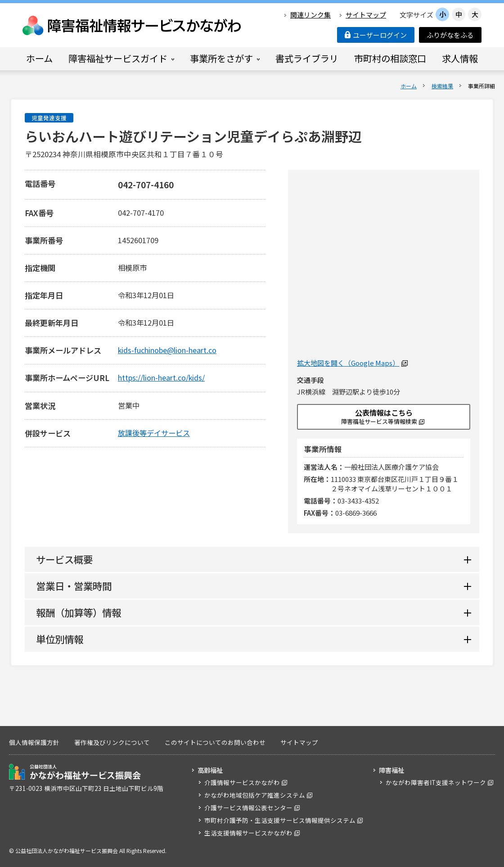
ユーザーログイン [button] (376, 35)
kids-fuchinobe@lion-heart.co (167, 350)
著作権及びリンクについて (112, 742)
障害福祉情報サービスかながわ (132, 25)
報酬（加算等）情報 (79, 612)
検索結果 (442, 86)
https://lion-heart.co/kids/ (161, 377)
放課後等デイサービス (154, 433)
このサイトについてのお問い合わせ (215, 742)
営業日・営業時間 (74, 586)
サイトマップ (366, 15)
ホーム (409, 86)
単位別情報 (60, 639)
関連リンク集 (310, 15)
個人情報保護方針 (34, 742)
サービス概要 (64, 559)
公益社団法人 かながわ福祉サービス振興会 (75, 772)
